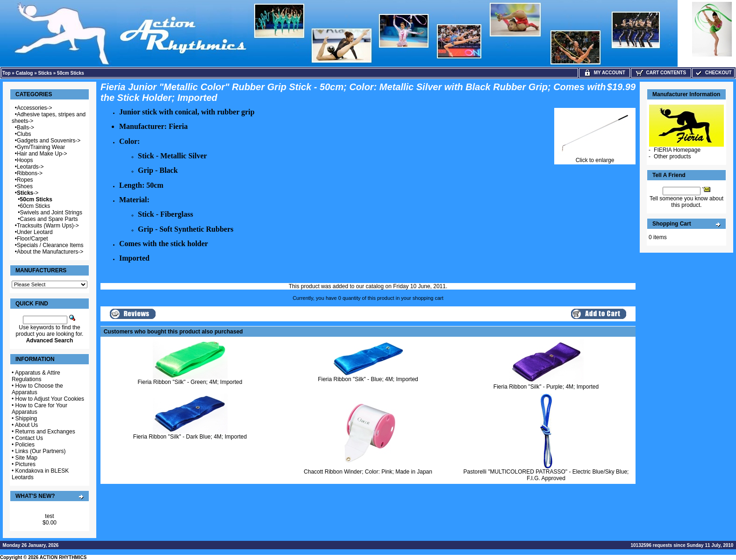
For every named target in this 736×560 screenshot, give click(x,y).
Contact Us (29, 438)
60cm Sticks (35, 206)
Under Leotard (35, 232)
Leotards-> (30, 167)
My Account (604, 73)
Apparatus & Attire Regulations (36, 376)
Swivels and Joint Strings (51, 213)
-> (28, 193)
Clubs (24, 134)
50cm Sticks (71, 73)
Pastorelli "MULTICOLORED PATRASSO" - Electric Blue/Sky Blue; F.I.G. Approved (546, 475)
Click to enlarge (595, 158)
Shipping (26, 418)
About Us (26, 425)
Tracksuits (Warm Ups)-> (48, 226)
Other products (672, 156)
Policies (25, 445)
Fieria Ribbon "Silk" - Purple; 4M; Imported (546, 387)
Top (7, 73)
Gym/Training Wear (41, 147)
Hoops (25, 160)
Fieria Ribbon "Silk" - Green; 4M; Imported (190, 382)
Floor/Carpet (32, 239)
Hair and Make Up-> (42, 154)
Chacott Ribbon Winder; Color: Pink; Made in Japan (368, 472)
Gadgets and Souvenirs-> (49, 141)
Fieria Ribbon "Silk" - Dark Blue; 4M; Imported (190, 437)
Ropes (25, 180)
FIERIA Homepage (677, 150)
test (49, 516)
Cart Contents (661, 73)
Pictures (25, 464)
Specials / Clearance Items (50, 245)
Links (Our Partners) (41, 451)
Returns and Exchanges (45, 432)
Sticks (45, 73)
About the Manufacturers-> (50, 252)
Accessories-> (35, 108)
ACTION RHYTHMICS (63, 557)
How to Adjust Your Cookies (50, 399)
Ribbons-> (30, 173)
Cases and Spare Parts (49, 219)
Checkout (713, 73)
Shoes (25, 186)
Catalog (25, 73)
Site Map (26, 458)
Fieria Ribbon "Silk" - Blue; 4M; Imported (368, 379)
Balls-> (25, 128)
